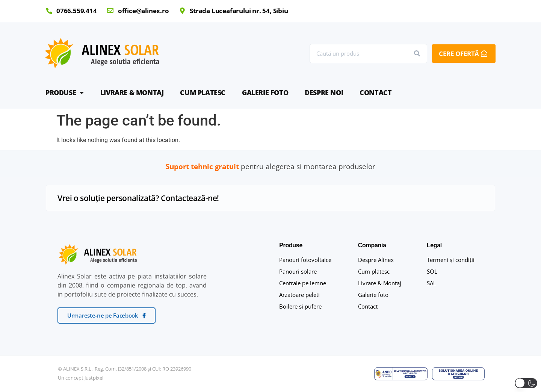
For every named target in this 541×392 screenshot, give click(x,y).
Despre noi (324, 92)
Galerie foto (265, 92)
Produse (65, 92)
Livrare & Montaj (132, 92)
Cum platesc (203, 92)
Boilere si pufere (300, 306)
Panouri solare (298, 271)
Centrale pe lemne (303, 283)
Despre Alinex (376, 260)
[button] (526, 383)
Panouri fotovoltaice (305, 260)
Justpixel (94, 378)
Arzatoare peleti (299, 295)
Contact (376, 92)
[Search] (417, 54)
